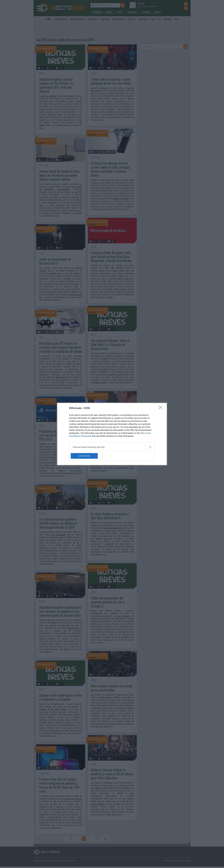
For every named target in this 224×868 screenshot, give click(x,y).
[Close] (161, 408)
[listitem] (112, 447)
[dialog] (112, 434)
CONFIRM (84, 456)
